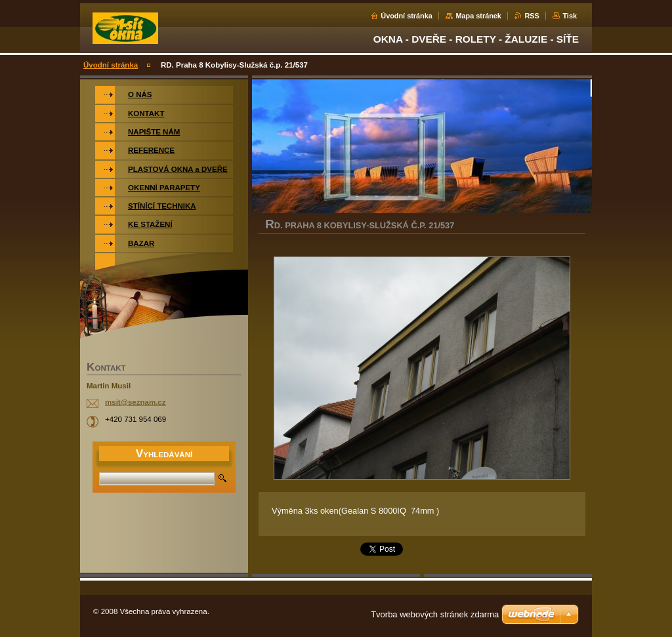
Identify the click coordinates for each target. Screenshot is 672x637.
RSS (532, 16)
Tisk (570, 16)
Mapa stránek (478, 16)
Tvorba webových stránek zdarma (435, 614)
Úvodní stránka (407, 16)
